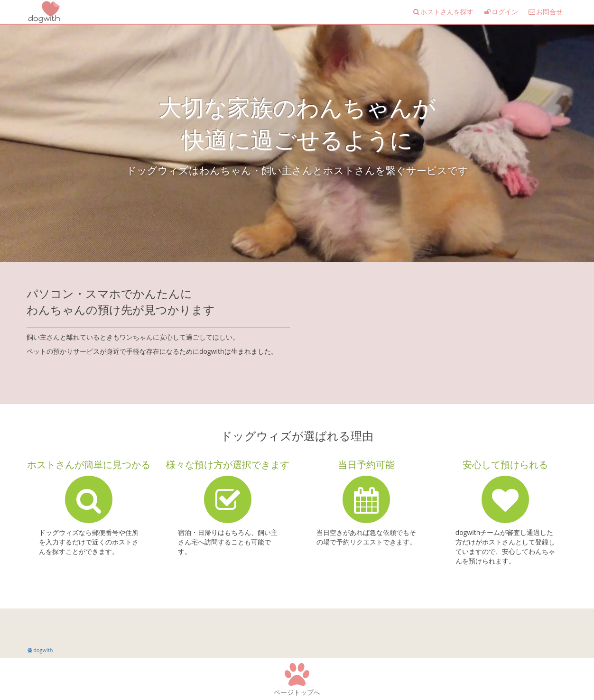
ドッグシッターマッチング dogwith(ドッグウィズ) (43, 12)
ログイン (501, 12)
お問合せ (545, 12)
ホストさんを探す (443, 12)
